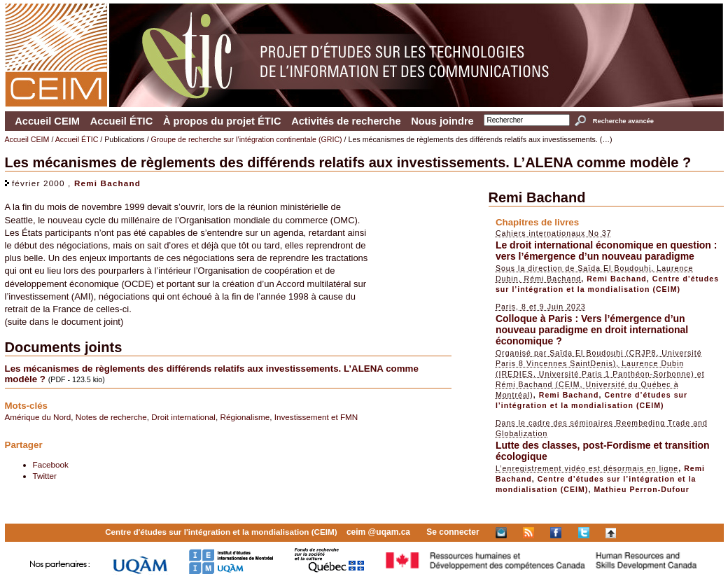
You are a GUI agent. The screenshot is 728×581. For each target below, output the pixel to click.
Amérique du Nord (38, 417)
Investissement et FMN (316, 417)
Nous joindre (442, 121)
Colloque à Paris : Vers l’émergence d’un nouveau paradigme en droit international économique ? (592, 330)
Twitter (45, 476)
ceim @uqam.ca (378, 532)
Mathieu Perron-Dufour (642, 489)
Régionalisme (245, 417)
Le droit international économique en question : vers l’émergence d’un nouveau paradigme (607, 251)
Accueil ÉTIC (122, 121)
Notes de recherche (111, 417)
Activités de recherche (346, 121)
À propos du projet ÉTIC (222, 121)
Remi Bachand (107, 183)
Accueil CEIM (47, 121)
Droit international (183, 417)
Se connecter (453, 532)
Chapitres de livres (537, 222)
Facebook (51, 464)
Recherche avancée (623, 121)
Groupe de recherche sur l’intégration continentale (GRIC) (247, 139)
